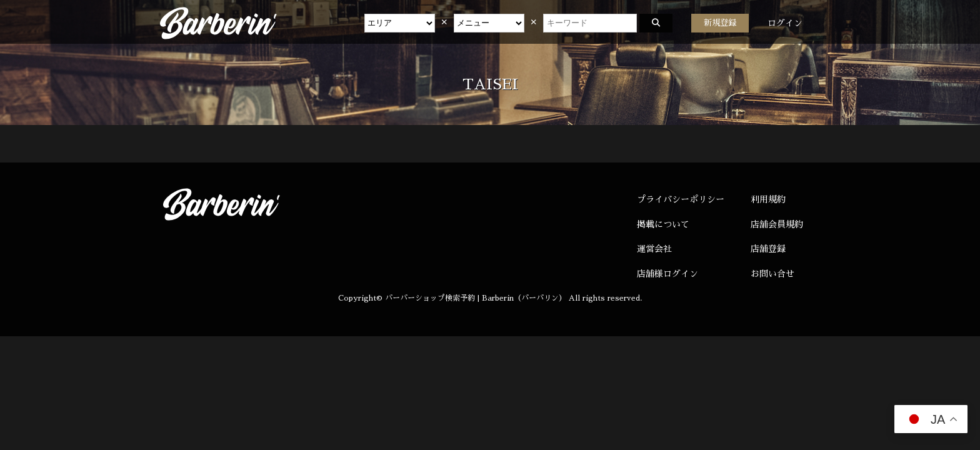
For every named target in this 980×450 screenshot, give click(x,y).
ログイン (785, 23)
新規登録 (720, 23)
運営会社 (654, 249)
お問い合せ (772, 274)
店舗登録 (768, 249)
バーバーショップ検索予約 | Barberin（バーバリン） (476, 298)
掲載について (663, 224)
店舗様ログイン (667, 274)
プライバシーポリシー (681, 199)
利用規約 (768, 199)
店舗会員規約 (777, 224)
